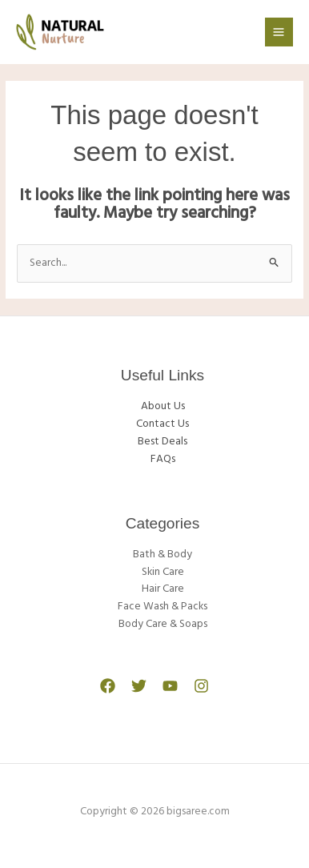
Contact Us (163, 424)
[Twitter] (139, 686)
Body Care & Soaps (163, 624)
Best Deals (163, 442)
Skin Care (163, 572)
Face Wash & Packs (163, 607)
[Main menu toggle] (279, 32)
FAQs (163, 459)
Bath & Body (163, 555)
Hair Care (163, 589)
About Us (163, 406)
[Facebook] (108, 686)
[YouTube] (170, 686)
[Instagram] (201, 686)
